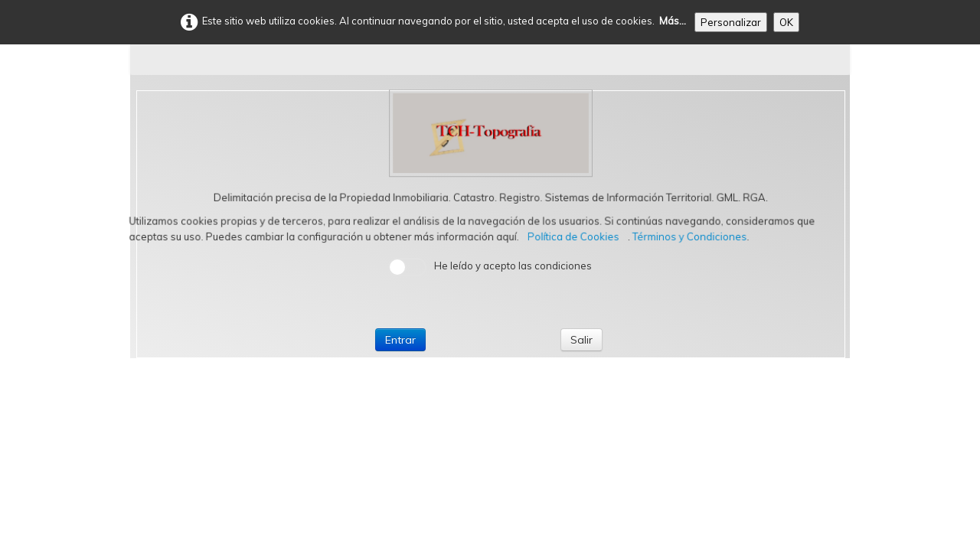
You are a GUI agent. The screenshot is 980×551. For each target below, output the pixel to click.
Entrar (400, 340)
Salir (581, 340)
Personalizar (731, 22)
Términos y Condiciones (691, 236)
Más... (673, 21)
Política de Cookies (575, 236)
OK (786, 22)
